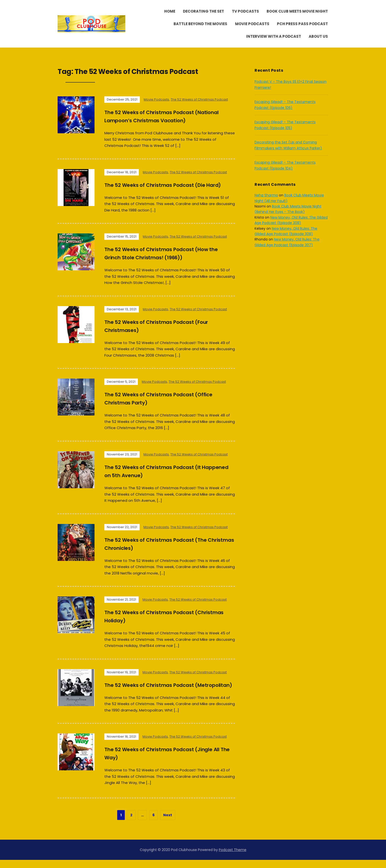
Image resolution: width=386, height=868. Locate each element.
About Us (318, 36)
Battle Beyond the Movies (200, 24)
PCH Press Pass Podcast (302, 24)
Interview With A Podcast (274, 36)
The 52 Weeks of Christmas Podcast (199, 99)
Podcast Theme (233, 858)
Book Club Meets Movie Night (297, 11)
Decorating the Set (203, 11)
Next (168, 823)
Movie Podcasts (252, 24)
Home (170, 11)
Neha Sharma (266, 195)
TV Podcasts (245, 11)
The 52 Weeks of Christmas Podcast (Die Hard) (169, 185)
